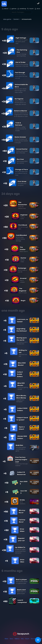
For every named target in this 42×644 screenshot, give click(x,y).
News (6, 639)
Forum (27, 639)
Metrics (17, 639)
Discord (33, 639)
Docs (11, 639)
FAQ (22, 639)
